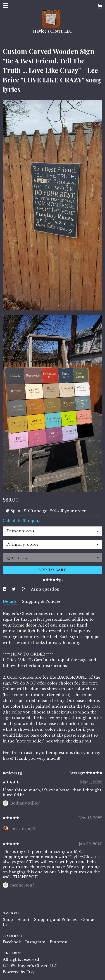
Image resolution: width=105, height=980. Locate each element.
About (24, 920)
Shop (8, 920)
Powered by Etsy (19, 972)
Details (10, 601)
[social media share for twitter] (14, 589)
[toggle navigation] (5, 6)
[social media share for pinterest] (24, 589)
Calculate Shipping (22, 521)
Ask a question (45, 589)
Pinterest (59, 942)
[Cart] (100, 7)
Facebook (12, 942)
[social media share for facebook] (5, 589)
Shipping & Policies (41, 601)
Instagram (36, 942)
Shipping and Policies (56, 920)
